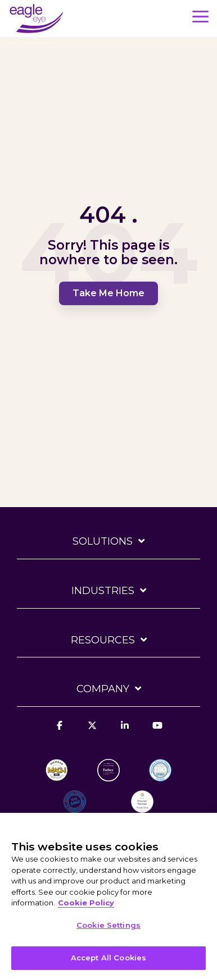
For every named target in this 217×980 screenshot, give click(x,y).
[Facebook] (60, 731)
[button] (200, 16)
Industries (103, 591)
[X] (92, 731)
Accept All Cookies (108, 958)
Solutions (103, 541)
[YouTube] (157, 731)
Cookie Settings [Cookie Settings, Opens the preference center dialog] (108, 925)
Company (103, 689)
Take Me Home (108, 293)
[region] (108, 896)
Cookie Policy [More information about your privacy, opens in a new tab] (86, 903)
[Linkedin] (125, 731)
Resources (103, 640)
